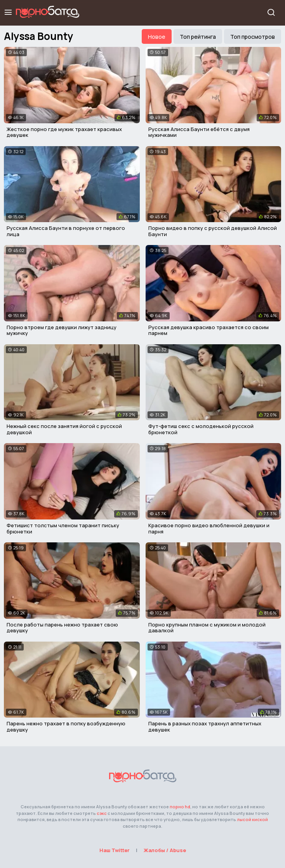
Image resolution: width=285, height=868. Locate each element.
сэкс (102, 813)
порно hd (180, 807)
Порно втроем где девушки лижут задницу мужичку (62, 330)
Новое (157, 37)
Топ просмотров (253, 37)
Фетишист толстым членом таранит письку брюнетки (63, 528)
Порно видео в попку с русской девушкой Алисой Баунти (213, 231)
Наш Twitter (115, 850)
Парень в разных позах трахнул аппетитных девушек (205, 726)
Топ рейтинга (198, 37)
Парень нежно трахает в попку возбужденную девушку (66, 726)
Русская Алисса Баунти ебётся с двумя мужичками (199, 132)
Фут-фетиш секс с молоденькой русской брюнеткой (201, 429)
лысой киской (252, 819)
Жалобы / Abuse (165, 850)
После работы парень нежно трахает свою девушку (62, 628)
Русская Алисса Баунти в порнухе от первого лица (66, 231)
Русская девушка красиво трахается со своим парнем (209, 330)
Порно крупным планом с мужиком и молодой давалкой (207, 628)
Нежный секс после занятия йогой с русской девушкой (64, 429)
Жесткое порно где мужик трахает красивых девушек (64, 132)
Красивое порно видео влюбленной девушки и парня (209, 528)
